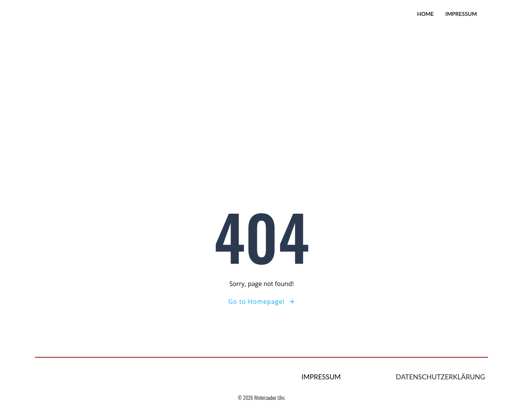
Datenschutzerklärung (440, 377)
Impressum (461, 14)
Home (425, 14)
